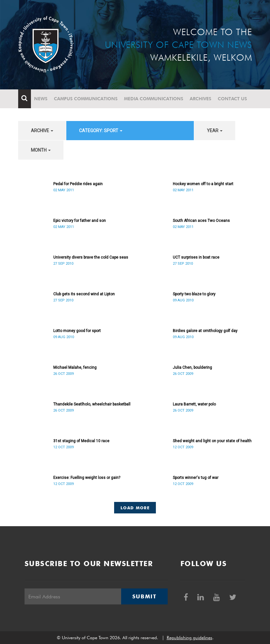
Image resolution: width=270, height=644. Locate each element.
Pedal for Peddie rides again (78, 184)
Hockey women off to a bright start (203, 184)
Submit (144, 596)
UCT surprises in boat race (196, 257)
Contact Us (232, 99)
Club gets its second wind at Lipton (84, 294)
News (41, 99)
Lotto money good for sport (77, 331)
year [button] (215, 131)
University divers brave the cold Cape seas (91, 257)
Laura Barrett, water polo (194, 404)
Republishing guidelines (190, 638)
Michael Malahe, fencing (75, 367)
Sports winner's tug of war (196, 478)
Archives (201, 99)
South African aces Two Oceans (201, 221)
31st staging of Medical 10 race (81, 441)
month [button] (41, 150)
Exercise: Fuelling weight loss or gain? (87, 478)
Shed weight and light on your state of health (212, 441)
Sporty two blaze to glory (194, 294)
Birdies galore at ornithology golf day (205, 331)
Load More (135, 508)
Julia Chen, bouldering (192, 367)
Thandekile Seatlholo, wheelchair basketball (92, 404)
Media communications (154, 99)
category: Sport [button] (101, 131)
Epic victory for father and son (80, 221)
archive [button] (42, 131)
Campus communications (86, 99)
